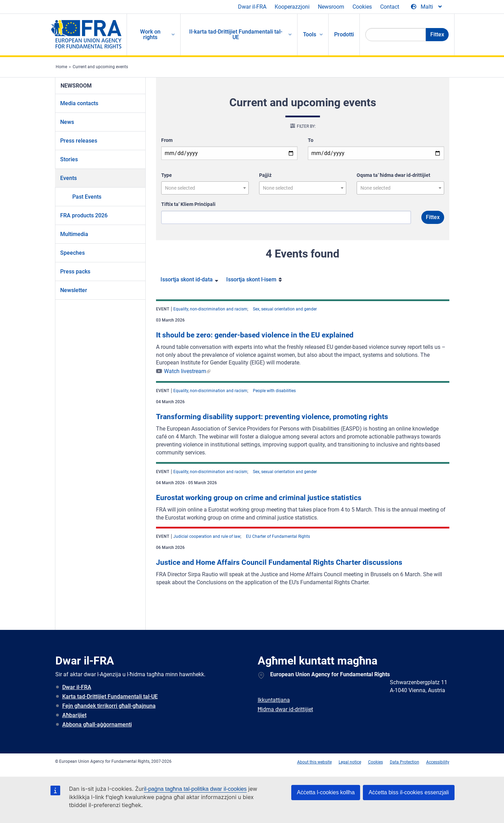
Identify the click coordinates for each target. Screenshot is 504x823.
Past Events (87, 197)
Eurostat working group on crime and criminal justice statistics (259, 498)
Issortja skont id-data (187, 279)
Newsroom (331, 7)
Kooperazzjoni (292, 7)
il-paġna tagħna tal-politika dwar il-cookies (195, 789)
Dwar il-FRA (252, 7)
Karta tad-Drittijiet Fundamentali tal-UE (110, 697)
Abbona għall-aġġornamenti (97, 725)
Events (68, 178)
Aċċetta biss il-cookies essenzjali (409, 792)
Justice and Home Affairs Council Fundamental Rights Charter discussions (279, 562)
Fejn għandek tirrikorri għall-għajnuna (109, 706)
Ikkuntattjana (274, 700)
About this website (314, 762)
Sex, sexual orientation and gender (285, 309)
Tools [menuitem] (310, 34)
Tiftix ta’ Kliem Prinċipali (188, 204)
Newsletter (74, 290)
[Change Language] (427, 7)
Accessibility (438, 762)
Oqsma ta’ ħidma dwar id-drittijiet (393, 175)
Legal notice (350, 762)
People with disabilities (274, 391)
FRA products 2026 (84, 215)
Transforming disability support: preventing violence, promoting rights (272, 417)
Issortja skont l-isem (251, 279)
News (67, 122)
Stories (69, 159)
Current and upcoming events (100, 67)
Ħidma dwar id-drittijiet (285, 709)
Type (167, 175)
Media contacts (79, 103)
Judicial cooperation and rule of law (207, 536)
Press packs (75, 272)
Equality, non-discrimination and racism (210, 309)
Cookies (362, 7)
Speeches (72, 253)
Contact (390, 7)
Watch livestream (185, 371)
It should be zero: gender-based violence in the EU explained (255, 335)
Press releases (79, 141)
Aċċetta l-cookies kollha (326, 792)
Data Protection (405, 762)
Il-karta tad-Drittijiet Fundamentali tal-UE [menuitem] (236, 34)
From (167, 140)
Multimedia (74, 234)
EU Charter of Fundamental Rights (278, 536)
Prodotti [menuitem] (344, 34)
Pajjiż (265, 175)
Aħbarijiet (74, 715)
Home (61, 67)
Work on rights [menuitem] (150, 34)
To (311, 140)
